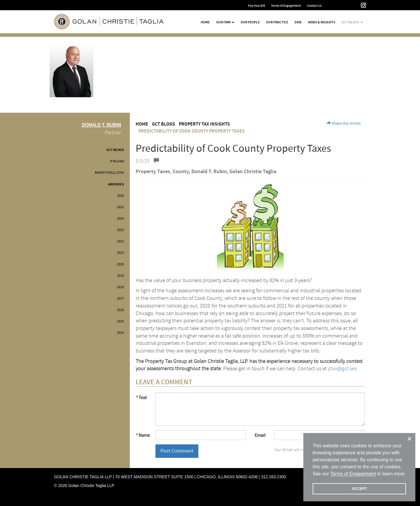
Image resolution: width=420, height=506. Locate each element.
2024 (120, 219)
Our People (250, 22)
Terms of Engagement (286, 6)
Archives (116, 184)
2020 (120, 264)
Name (144, 435)
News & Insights (322, 22)
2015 (120, 321)
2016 (120, 310)
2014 (120, 333)
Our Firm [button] (225, 22)
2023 (120, 230)
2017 (120, 299)
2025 (120, 207)
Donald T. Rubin (209, 172)
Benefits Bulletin (109, 173)
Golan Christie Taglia (253, 172)
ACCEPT (359, 489)
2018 (120, 287)
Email (260, 435)
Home (205, 22)
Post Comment (177, 451)
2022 (120, 241)
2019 (120, 276)
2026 (120, 196)
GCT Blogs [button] (352, 22)
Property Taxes (153, 172)
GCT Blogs (115, 150)
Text (143, 398)
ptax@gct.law (342, 369)
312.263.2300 (274, 477)
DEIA (298, 22)
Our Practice (277, 22)
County (181, 172)
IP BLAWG (117, 161)
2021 (120, 253)
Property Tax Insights (204, 124)
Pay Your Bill (257, 6)
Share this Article (344, 124)
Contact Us (314, 6)
